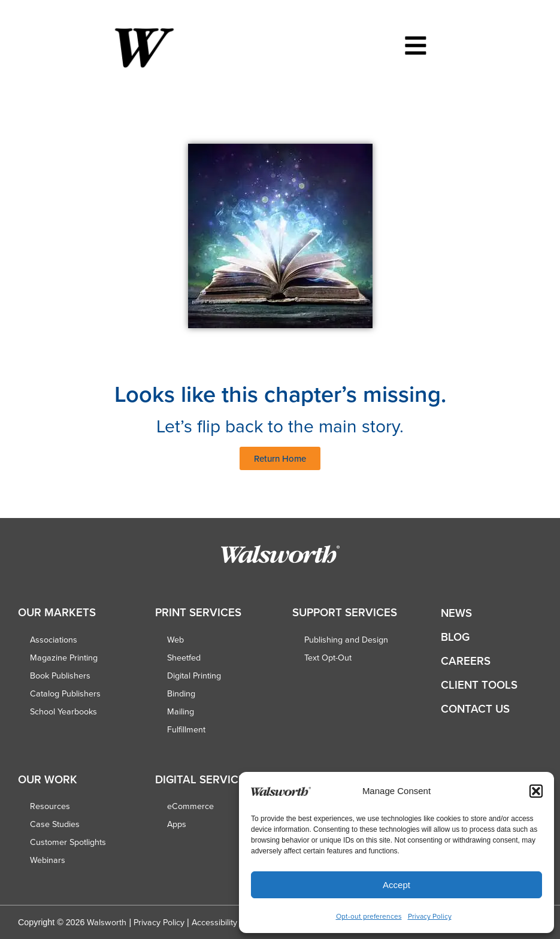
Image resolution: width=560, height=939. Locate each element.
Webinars (48, 860)
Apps (177, 824)
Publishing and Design (346, 640)
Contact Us (475, 709)
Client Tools (479, 685)
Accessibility (214, 922)
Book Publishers (60, 676)
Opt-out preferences (369, 916)
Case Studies (55, 824)
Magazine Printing (64, 658)
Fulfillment (186, 729)
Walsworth (107, 922)
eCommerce (190, 806)
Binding (181, 693)
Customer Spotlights (68, 842)
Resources (50, 806)
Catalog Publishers (65, 693)
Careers (466, 661)
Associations (54, 640)
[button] (536, 791)
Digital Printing (194, 676)
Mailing (181, 711)
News (456, 613)
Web (175, 640)
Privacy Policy (430, 916)
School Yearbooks (63, 711)
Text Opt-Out (328, 658)
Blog (455, 637)
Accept (396, 885)
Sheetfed (184, 658)
